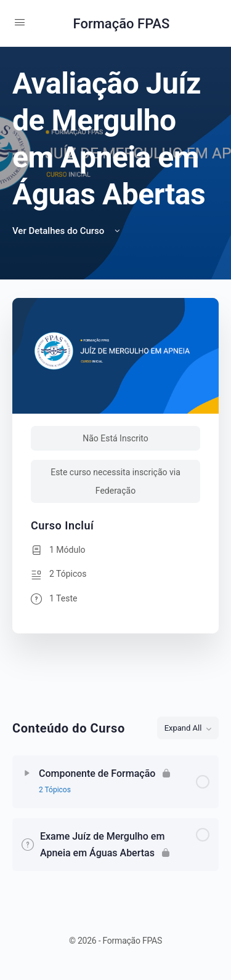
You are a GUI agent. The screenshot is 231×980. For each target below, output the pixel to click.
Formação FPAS (122, 24)
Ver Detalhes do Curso (67, 231)
